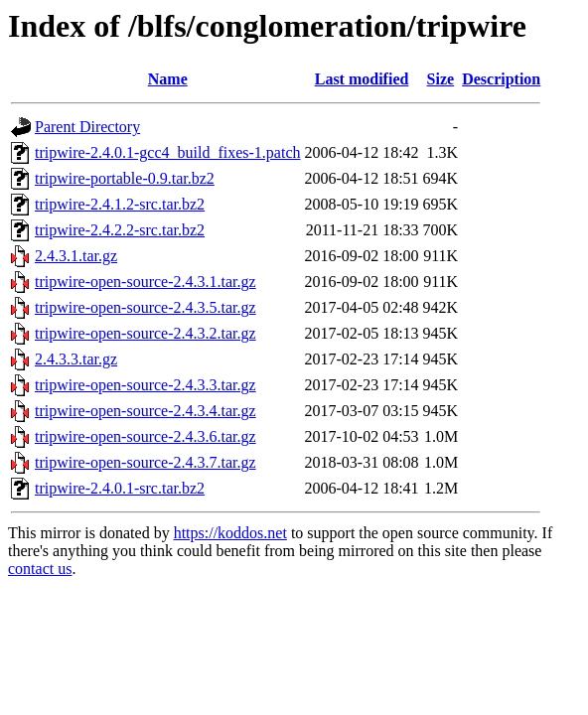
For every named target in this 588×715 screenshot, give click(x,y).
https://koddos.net (230, 533)
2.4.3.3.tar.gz (76, 359)
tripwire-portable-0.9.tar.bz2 (125, 178)
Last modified (362, 79)
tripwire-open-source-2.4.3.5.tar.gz (146, 307)
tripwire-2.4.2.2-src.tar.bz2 (120, 230)
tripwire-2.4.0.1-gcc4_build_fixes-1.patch (167, 152)
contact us (40, 569)
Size (441, 79)
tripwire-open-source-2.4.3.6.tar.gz (146, 436)
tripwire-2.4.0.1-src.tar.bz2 (120, 488)
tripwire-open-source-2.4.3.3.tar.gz (146, 385)
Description (501, 79)
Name (168, 79)
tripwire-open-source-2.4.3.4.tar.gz (146, 411)
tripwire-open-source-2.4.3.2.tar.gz (146, 333)
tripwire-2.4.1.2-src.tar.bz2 (120, 204)
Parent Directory (87, 127)
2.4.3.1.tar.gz (76, 256)
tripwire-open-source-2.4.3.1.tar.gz (146, 282)
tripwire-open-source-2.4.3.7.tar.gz (146, 462)
